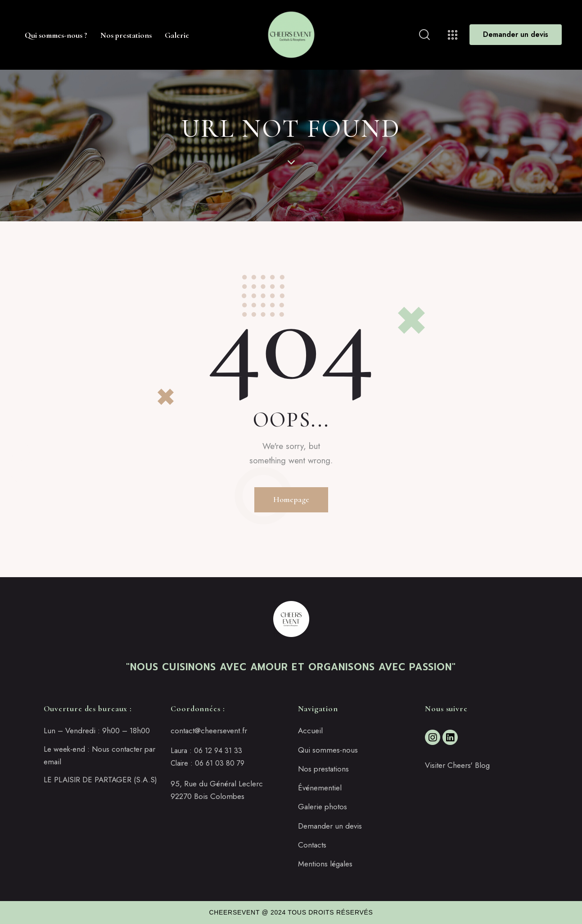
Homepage (291, 499)
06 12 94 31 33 (218, 751)
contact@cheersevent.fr (209, 731)
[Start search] (424, 35)
